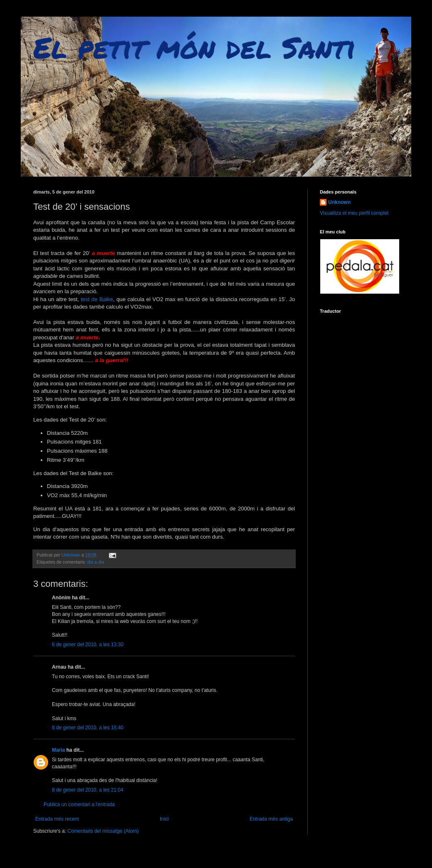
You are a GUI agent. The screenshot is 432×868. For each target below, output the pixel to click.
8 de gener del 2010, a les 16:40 (88, 728)
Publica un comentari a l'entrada (79, 804)
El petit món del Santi (194, 47)
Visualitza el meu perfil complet (354, 213)
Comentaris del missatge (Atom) (103, 831)
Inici (164, 819)
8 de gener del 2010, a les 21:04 (88, 790)
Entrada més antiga (271, 819)
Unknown (339, 202)
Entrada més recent (57, 819)
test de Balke (97, 299)
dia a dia (96, 562)
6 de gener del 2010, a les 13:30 (88, 645)
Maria (58, 750)
